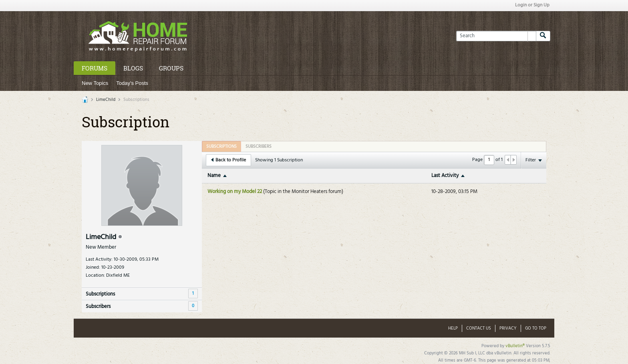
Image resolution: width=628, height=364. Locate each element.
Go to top (536, 328)
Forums (95, 68)
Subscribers (98, 307)
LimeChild (106, 100)
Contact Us (479, 328)
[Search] (496, 36)
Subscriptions (100, 294)
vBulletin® (515, 346)
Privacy (508, 328)
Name (214, 176)
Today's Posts (132, 83)
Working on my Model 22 (235, 192)
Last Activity (445, 176)
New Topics (95, 83)
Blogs (133, 68)
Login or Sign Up (532, 5)
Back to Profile (228, 160)
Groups (171, 68)
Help (453, 328)
